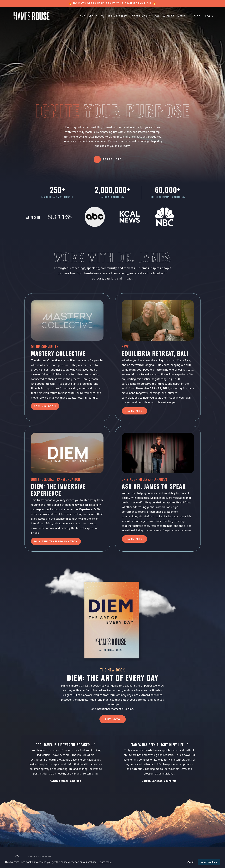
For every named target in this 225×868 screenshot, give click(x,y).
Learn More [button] (134, 411)
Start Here (112, 159)
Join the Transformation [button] (56, 541)
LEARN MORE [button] (134, 539)
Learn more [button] (105, 862)
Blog (197, 16)
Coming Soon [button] (45, 406)
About (93, 16)
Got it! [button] (191, 862)
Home (82, 16)
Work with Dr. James (171, 16)
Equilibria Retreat (114, 16)
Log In (209, 16)
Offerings (141, 16)
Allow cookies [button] (209, 862)
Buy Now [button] (113, 719)
